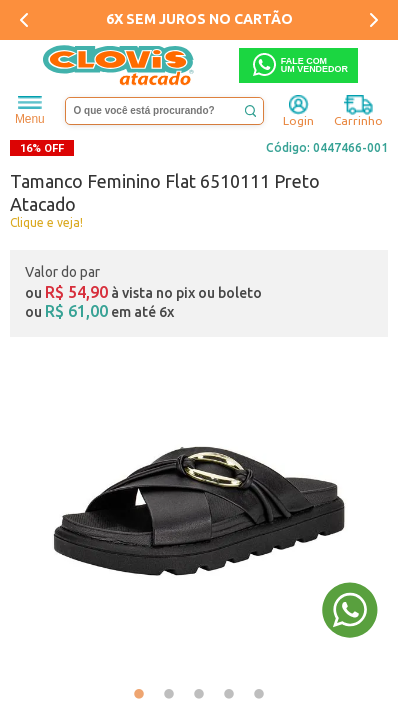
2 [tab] (169, 695)
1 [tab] (139, 695)
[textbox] (164, 111)
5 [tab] (259, 695)
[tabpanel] (199, 511)
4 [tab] (229, 695)
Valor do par (62, 272)
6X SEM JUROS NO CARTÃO (199, 19)
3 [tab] (199, 695)
